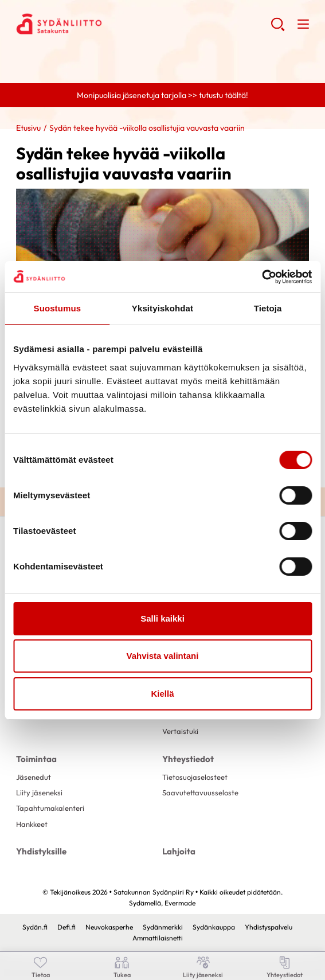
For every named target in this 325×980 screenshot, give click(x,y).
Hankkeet (32, 824)
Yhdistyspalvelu (269, 927)
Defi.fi (66, 927)
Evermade (180, 903)
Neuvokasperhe (109, 927)
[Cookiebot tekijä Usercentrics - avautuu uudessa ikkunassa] (262, 277)
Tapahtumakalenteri (50, 808)
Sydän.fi (35, 927)
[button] (278, 29)
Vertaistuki (180, 731)
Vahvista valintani (163, 656)
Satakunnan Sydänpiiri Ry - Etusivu (108, 24)
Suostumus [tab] (58, 308)
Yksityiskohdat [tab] (162, 308)
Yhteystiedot (188, 759)
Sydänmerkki (163, 927)
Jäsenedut (34, 777)
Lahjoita (179, 851)
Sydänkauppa (214, 927)
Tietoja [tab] (268, 308)
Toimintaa (36, 759)
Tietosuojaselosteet (195, 777)
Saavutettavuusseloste (200, 792)
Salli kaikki (162, 618)
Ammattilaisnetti (158, 938)
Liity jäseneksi (39, 792)
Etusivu (28, 128)
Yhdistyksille (41, 851)
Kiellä (162, 694)
